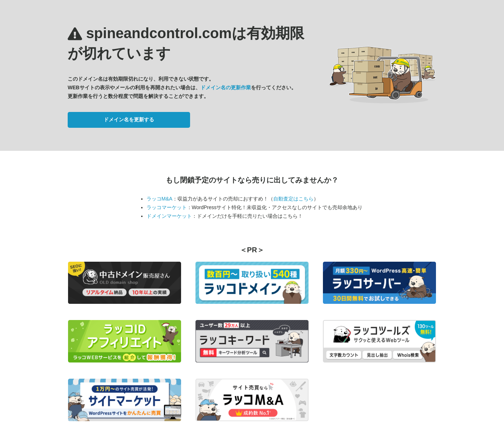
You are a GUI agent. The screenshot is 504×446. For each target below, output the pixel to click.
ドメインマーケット (169, 216)
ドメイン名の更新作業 (226, 87)
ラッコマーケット (167, 207)
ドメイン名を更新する (129, 120)
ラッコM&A (159, 199)
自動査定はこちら (293, 199)
